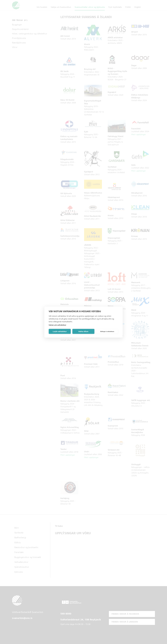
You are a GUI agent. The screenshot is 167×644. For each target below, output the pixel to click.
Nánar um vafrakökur (57, 325)
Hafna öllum (83, 331)
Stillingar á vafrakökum (107, 331)
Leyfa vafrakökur (60, 331)
